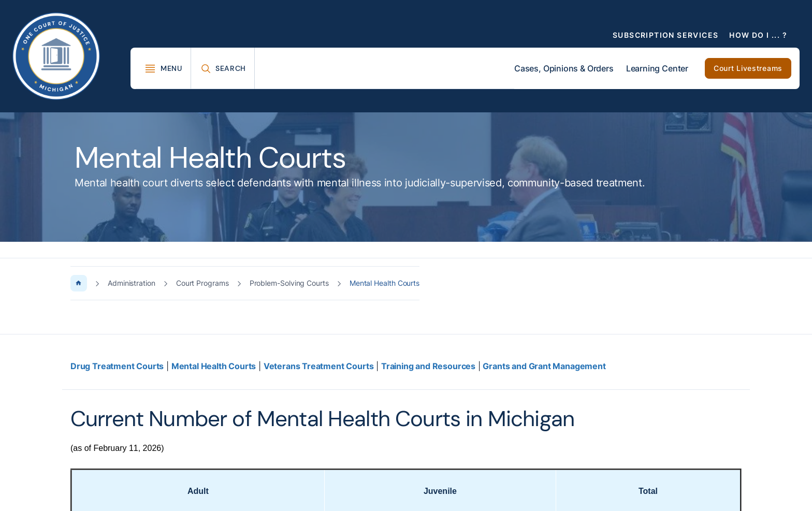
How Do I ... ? (758, 35)
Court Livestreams (748, 68)
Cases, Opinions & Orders (564, 68)
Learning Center (657, 68)
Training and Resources (428, 366)
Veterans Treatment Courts (319, 366)
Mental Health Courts (214, 366)
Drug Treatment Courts (117, 366)
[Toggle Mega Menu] (163, 68)
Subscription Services (665, 35)
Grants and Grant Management (544, 366)
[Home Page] (79, 283)
